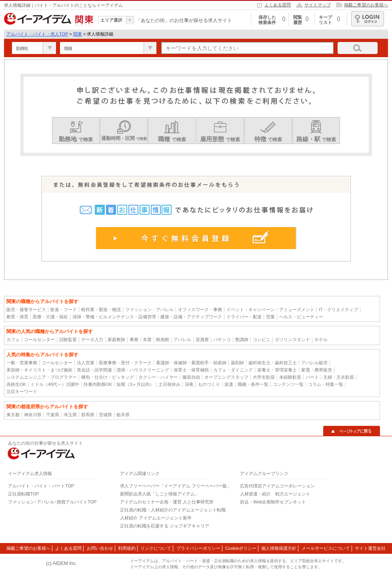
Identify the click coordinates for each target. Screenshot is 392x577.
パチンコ (222, 339)
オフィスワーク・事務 (200, 309)
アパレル (182, 339)
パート (312, 377)
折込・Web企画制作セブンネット (273, 502)
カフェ (13, 339)
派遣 (229, 384)
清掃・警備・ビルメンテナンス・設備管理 (114, 317)
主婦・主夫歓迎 (339, 377)
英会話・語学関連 (94, 370)
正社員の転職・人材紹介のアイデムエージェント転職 (173, 510)
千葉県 (53, 415)
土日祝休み (169, 384)
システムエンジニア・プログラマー (42, 377)
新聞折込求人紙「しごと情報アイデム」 (160, 494)
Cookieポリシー (241, 548)
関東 (78, 34)
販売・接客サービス (26, 309)
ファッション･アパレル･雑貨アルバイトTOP (52, 502)
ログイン (368, 19)
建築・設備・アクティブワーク (191, 317)
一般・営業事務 (22, 363)
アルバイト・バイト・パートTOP (41, 486)
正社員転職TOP (23, 494)
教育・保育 (17, 317)
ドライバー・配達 (244, 317)
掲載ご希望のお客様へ (366, 5)
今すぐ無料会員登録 (196, 238)
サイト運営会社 (370, 548)
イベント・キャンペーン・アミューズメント (270, 309)
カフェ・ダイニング (233, 370)
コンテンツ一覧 (288, 384)
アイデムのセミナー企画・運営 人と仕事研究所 (167, 502)
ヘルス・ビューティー (301, 317)
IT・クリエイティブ (338, 309)
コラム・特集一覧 (326, 384)
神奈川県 (33, 415)
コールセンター (39, 339)
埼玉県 (70, 415)
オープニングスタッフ (226, 377)
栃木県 (123, 415)
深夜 (189, 384)
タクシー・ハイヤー (158, 377)
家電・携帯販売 (317, 370)
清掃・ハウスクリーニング (143, 370)
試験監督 (68, 339)
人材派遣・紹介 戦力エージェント (275, 494)
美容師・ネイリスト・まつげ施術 (39, 370)
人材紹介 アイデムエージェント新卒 (156, 518)
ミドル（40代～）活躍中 (55, 384)
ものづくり (209, 384)
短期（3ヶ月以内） (135, 384)
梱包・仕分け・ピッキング (108, 377)
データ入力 (92, 339)
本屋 (147, 339)
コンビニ (262, 339)
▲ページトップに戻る (352, 431)
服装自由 (191, 377)
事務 (134, 339)
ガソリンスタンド (292, 339)
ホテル (321, 339)
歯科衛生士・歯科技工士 (273, 363)
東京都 (13, 415)
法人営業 (86, 363)
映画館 (163, 339)
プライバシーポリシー (198, 548)
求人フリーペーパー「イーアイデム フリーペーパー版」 (176, 486)
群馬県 (88, 415)
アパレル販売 (314, 363)
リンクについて (156, 548)
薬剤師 (237, 363)
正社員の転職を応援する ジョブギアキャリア (165, 526)
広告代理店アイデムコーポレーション (277, 486)
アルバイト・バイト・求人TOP (37, 34)
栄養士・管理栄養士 (277, 370)
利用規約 (127, 548)
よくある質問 (278, 5)
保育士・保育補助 (191, 370)
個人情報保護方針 (279, 548)
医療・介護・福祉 (50, 317)
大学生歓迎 (264, 377)
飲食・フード (64, 309)
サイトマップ (318, 5)
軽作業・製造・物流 (101, 309)
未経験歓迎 (290, 377)
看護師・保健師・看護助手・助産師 (191, 363)
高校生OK (16, 384)
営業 (270, 317)
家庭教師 (116, 339)
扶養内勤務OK (98, 384)
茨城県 (105, 415)
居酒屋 (202, 339)
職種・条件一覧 (253, 384)
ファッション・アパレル (149, 309)
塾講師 (242, 339)
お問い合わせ (100, 548)
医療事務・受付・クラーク (125, 363)
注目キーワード (22, 391)
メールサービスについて (326, 548)
